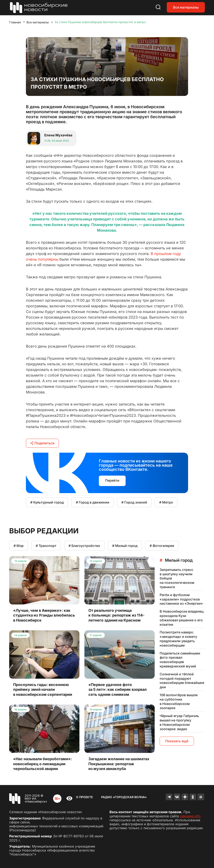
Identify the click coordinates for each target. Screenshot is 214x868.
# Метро (166, 502)
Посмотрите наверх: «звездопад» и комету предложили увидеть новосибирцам (178, 639)
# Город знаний (134, 502)
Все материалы (186, 7)
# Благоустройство (84, 546)
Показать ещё (177, 741)
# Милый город (125, 546)
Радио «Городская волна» (124, 797)
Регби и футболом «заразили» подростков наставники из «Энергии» (181, 599)
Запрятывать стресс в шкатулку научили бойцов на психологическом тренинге (177, 578)
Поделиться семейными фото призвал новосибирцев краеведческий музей (180, 660)
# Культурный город (47, 502)
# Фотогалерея (162, 546)
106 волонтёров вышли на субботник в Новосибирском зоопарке (179, 701)
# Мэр (19, 546)
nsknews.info (190, 816)
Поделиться (42, 443)
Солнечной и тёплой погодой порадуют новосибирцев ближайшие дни (182, 681)
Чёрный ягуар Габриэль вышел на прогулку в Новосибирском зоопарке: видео (179, 722)
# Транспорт (46, 546)
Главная (15, 22)
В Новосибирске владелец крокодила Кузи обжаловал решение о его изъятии (182, 618)
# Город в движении (93, 502)
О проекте (84, 797)
